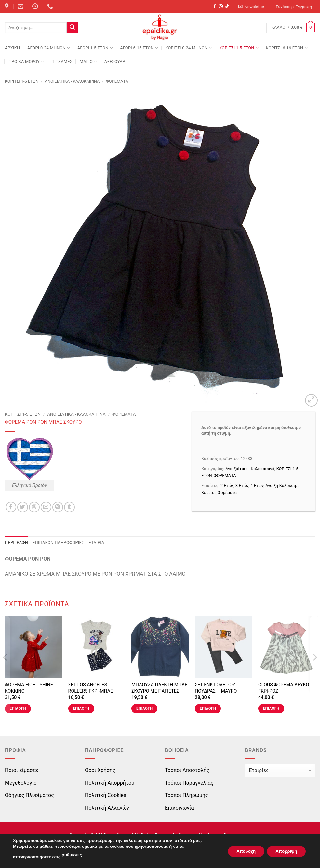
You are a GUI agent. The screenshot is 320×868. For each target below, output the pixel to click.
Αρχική (12, 48)
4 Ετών (257, 486)
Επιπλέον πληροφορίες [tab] (58, 543)
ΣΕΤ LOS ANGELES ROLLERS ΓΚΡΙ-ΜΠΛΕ (91, 688)
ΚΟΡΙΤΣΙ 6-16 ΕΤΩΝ (287, 48)
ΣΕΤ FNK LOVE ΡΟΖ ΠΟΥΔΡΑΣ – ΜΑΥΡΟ (216, 688)
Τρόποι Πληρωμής (187, 795)
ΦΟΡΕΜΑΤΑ (117, 81)
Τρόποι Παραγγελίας (189, 783)
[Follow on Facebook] (215, 7)
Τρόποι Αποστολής (187, 770)
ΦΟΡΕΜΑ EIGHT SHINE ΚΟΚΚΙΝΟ (29, 688)
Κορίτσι (208, 492)
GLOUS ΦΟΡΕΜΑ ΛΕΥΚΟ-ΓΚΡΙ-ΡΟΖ (284, 688)
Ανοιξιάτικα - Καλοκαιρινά (72, 81)
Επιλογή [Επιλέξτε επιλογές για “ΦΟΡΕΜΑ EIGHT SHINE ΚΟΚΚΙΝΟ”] (18, 708)
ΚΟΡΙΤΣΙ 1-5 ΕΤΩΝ (239, 48)
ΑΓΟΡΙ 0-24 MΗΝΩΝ (49, 48)
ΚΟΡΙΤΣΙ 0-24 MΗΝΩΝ (188, 48)
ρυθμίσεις (72, 855)
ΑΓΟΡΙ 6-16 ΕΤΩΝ (139, 48)
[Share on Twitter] (23, 507)
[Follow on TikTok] (227, 7)
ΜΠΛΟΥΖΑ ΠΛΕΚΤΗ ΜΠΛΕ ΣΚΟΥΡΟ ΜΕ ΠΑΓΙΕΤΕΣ (159, 688)
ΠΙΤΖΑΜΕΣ (62, 61)
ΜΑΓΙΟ (88, 61)
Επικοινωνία (180, 808)
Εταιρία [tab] (97, 543)
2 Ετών (227, 486)
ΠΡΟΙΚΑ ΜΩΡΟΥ (26, 61)
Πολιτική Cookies (106, 795)
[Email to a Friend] (46, 507)
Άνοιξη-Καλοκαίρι (282, 486)
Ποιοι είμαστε (21, 770)
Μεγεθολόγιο (21, 783)
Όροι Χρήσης (100, 770)
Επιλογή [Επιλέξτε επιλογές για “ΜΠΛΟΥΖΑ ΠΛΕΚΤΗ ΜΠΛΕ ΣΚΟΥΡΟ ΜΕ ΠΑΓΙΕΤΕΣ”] (144, 708)
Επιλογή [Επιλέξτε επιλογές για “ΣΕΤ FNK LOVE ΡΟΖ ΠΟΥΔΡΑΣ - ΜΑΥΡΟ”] (208, 708)
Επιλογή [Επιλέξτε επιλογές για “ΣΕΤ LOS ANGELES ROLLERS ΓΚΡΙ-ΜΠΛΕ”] (81, 708)
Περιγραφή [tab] (16, 543)
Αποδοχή (241, 851)
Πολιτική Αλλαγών (107, 808)
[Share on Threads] (34, 507)
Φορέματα (227, 492)
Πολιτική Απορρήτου (110, 783)
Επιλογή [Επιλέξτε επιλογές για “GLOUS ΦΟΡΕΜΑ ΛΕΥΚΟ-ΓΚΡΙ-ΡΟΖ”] (271, 708)
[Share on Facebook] (11, 507)
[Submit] (72, 28)
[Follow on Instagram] (221, 7)
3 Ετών (242, 486)
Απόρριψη (285, 851)
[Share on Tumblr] (69, 507)
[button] (252, 7)
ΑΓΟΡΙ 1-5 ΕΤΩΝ (95, 48)
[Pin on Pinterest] (58, 507)
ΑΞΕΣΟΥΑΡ (115, 61)
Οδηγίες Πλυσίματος (29, 795)
